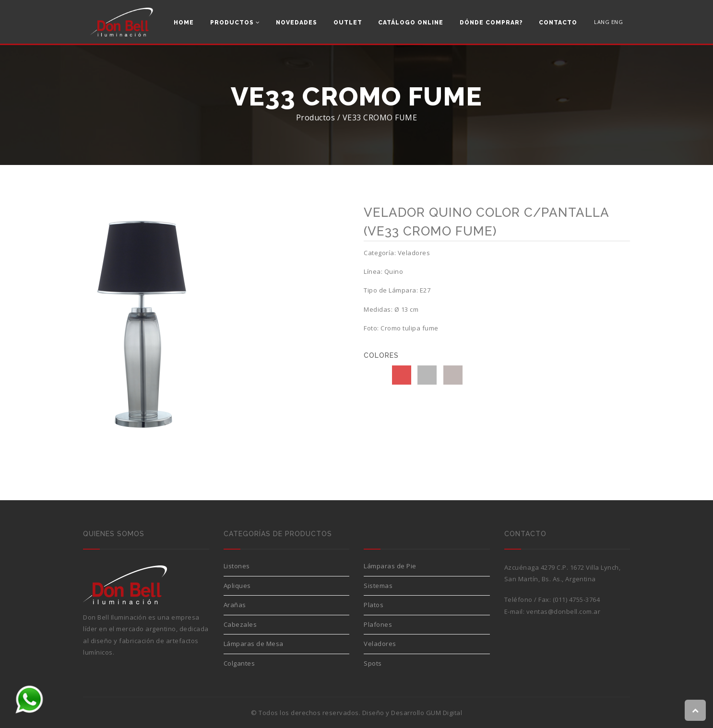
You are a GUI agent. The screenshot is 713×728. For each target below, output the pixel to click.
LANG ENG (608, 22)
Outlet (348, 23)
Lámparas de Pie (390, 566)
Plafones (378, 624)
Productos (235, 23)
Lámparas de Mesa (254, 644)
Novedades (297, 23)
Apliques (237, 586)
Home (184, 23)
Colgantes (239, 663)
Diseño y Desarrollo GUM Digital (412, 713)
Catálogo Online (411, 23)
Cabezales (240, 624)
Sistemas (378, 586)
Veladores (380, 644)
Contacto (558, 23)
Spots (373, 663)
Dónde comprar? (491, 23)
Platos (374, 605)
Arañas (235, 605)
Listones (237, 566)
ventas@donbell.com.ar (564, 611)
